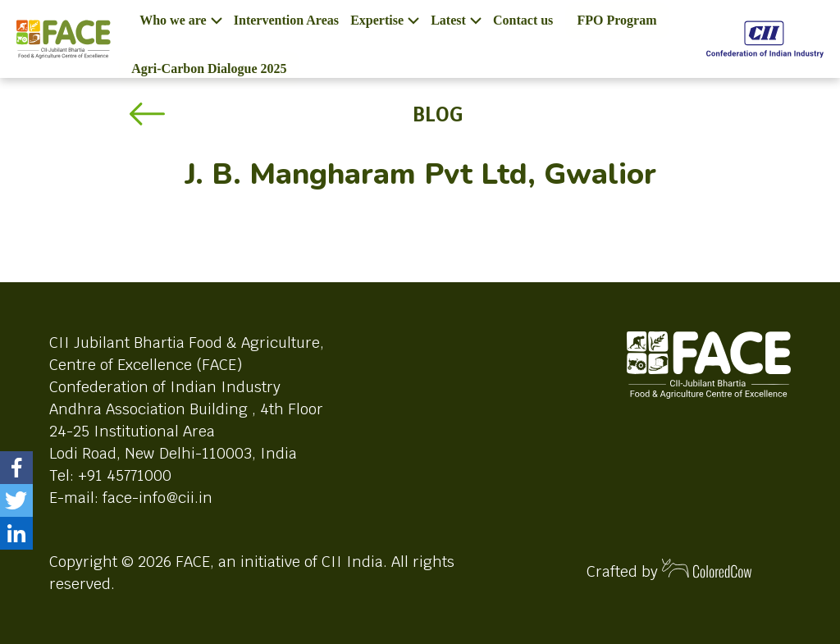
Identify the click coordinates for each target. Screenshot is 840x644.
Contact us (523, 20)
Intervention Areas (286, 20)
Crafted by (669, 570)
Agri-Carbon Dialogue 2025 (209, 69)
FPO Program (617, 20)
